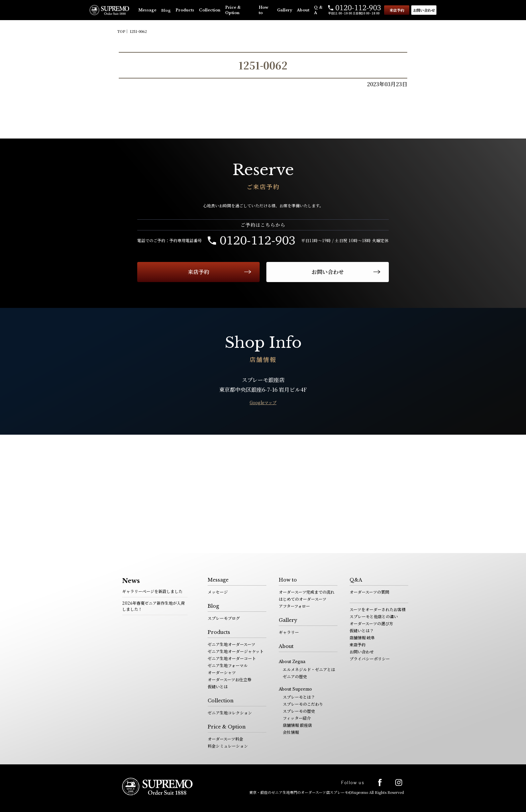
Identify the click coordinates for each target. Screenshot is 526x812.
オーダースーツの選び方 (371, 623)
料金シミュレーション (228, 746)
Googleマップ (263, 402)
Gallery (285, 10)
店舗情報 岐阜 (362, 637)
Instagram (399, 782)
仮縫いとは (218, 686)
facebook (380, 782)
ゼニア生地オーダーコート (232, 658)
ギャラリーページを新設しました (152, 591)
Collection (210, 10)
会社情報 (291, 732)
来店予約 (397, 10)
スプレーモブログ (224, 618)
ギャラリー (289, 632)
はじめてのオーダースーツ (303, 599)
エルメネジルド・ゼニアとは (309, 669)
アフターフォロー (294, 606)
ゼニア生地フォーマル (228, 665)
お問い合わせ (424, 10)
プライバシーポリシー (370, 659)
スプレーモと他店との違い (374, 616)
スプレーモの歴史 (299, 711)
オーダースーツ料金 (225, 739)
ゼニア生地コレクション (230, 713)
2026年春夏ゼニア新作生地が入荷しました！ (153, 606)
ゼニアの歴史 (295, 676)
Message (147, 10)
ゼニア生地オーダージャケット (236, 651)
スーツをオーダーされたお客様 (378, 609)
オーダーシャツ (222, 672)
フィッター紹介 (297, 718)
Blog (166, 10)
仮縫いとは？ (362, 630)
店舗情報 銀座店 (297, 725)
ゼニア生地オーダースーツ (231, 644)
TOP (121, 31)
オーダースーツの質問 (369, 592)
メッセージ (218, 592)
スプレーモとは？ (299, 697)
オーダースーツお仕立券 (229, 679)
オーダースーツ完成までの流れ (307, 592)
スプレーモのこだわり (303, 704)
